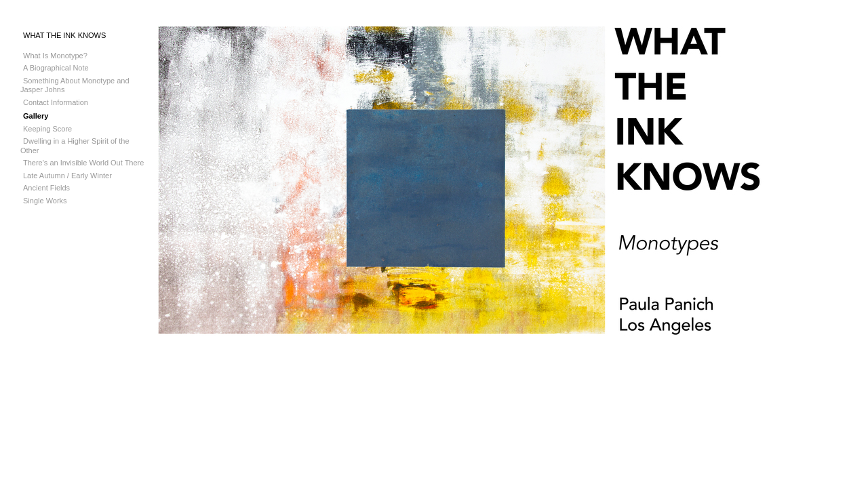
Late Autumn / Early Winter (67, 176)
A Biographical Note (56, 68)
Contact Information (56, 102)
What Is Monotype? (55, 56)
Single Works (45, 201)
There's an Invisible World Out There (83, 163)
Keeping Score (47, 129)
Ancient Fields (46, 188)
